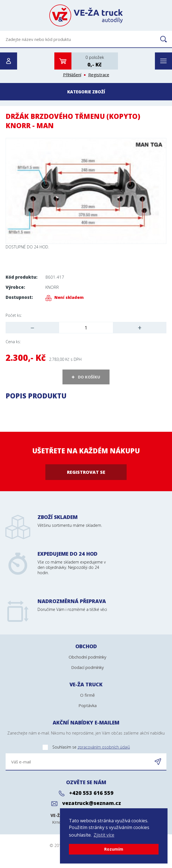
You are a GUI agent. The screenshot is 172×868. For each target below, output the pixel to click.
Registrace (99, 75)
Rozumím (114, 849)
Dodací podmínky (88, 667)
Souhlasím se (68, 747)
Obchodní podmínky (88, 657)
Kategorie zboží (86, 92)
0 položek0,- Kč (95, 61)
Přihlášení (72, 75)
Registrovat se (86, 472)
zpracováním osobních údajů (104, 747)
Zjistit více (104, 835)
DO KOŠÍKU (89, 377)
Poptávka (88, 705)
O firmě (87, 695)
